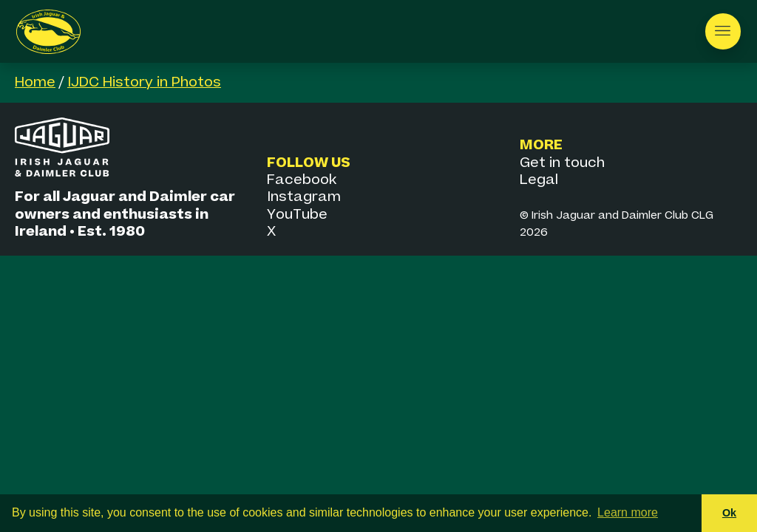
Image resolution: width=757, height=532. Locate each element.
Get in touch (562, 163)
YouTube (297, 215)
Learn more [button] (628, 512)
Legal (539, 180)
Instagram (304, 197)
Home (35, 82)
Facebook (302, 180)
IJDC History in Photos (144, 82)
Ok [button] (729, 513)
